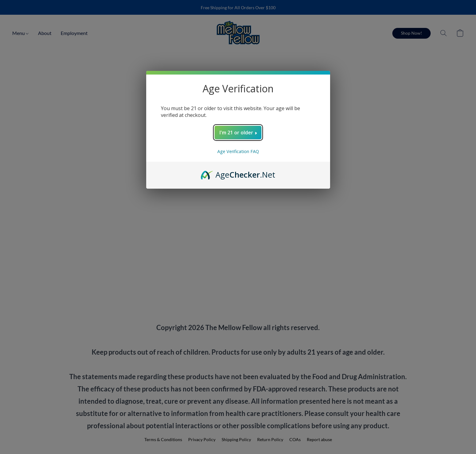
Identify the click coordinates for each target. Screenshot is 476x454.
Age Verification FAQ (238, 151)
